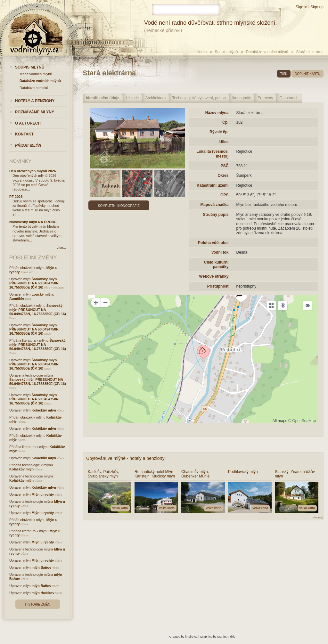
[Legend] (307, 306)
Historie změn (37, 604)
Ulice (224, 142)
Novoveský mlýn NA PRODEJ (34, 222)
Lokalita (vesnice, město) (212, 154)
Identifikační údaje (103, 98)
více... (61, 248)
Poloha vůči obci (213, 243)
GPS (224, 195)
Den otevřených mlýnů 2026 (33, 171)
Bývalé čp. (219, 132)
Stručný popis (216, 215)
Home (201, 52)
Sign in (302, 7)
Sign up (317, 7)
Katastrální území (213, 185)
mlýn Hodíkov (43, 593)
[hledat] (186, 10)
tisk (284, 74)
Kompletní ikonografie (119, 206)
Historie (132, 98)
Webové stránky (214, 276)
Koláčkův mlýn (44, 410)
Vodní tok (220, 252)
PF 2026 (16, 197)
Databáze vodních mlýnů (267, 52)
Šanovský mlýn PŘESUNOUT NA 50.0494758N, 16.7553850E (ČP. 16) (34, 283)
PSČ (225, 166)
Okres (223, 175)
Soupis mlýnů (226, 52)
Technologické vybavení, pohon (199, 98)
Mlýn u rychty (43, 494)
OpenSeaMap (304, 421)
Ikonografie (242, 98)
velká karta (120, 508)
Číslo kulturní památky (216, 265)
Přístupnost (218, 286)
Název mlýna (217, 113)
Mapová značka (214, 205)
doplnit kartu (307, 74)
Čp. (225, 122)
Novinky (20, 161)
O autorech (289, 98)
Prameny (265, 98)
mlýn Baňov (41, 567)
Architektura (155, 98)
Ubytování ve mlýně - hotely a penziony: (126, 458)
